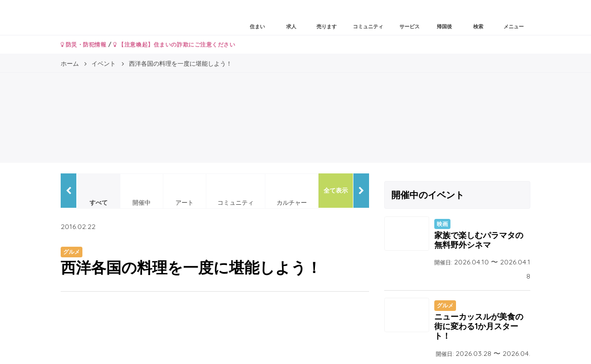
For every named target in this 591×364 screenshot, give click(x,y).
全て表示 (336, 190)
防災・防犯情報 (84, 44)
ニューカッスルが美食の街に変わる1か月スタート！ (479, 326)
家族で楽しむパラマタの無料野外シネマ (479, 240)
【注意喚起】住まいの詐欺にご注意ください (174, 44)
